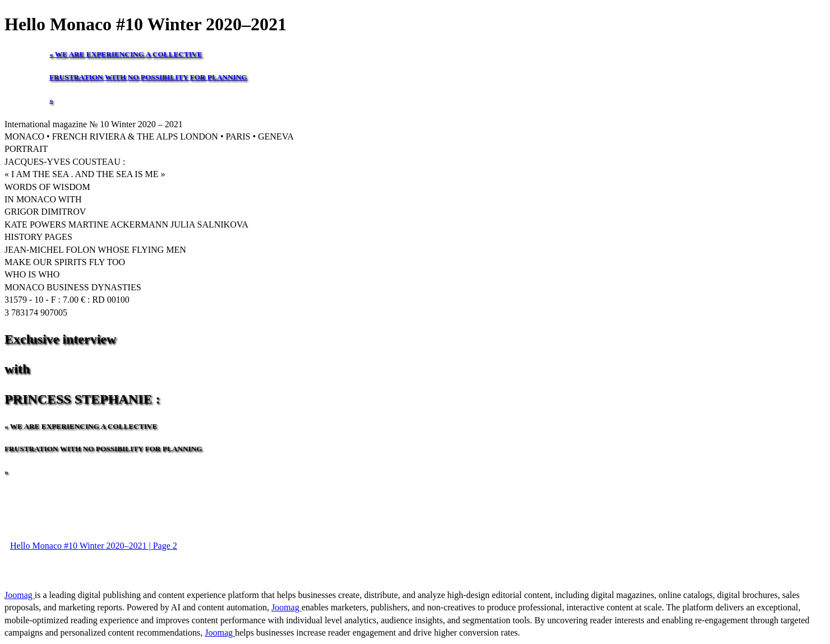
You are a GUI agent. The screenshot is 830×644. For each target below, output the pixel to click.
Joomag (20, 595)
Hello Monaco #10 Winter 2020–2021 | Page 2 (94, 546)
